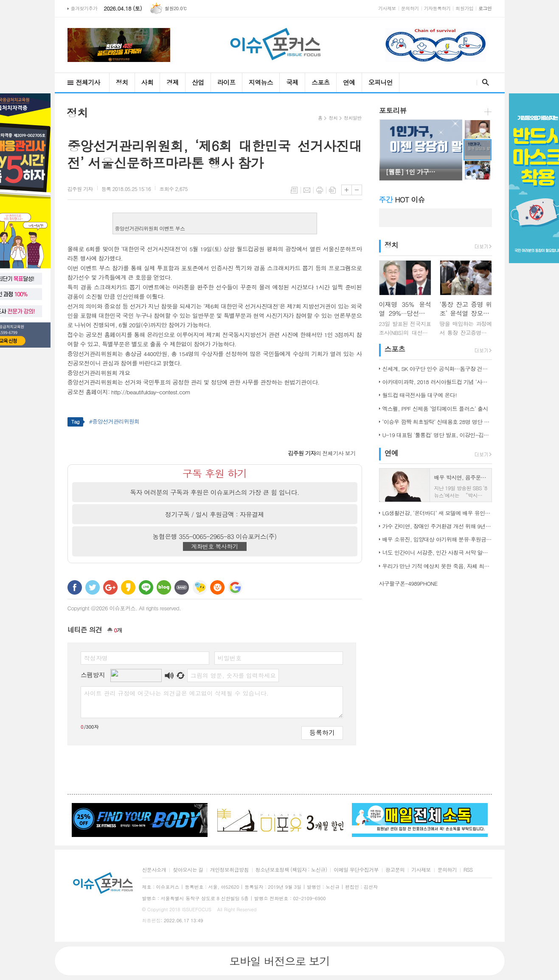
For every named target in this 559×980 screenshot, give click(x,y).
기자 (80, 189)
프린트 (320, 190)
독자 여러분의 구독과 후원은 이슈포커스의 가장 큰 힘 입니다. (215, 492)
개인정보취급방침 (229, 870)
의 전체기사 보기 (322, 453)
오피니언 (381, 82)
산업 (198, 82)
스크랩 (332, 190)
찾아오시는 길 (188, 870)
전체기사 (88, 82)
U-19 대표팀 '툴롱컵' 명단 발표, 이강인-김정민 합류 (437, 435)
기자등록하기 (437, 8)
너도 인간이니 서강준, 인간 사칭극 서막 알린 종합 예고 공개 (437, 552)
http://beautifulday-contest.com (151, 392)
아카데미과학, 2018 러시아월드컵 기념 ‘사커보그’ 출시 (437, 382)
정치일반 (353, 118)
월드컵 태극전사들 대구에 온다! (420, 395)
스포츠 (321, 82)
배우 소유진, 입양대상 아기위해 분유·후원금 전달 (437, 539)
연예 (349, 82)
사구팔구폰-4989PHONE (408, 583)
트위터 (93, 587)
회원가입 (464, 8)
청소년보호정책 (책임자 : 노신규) (291, 870)
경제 (173, 82)
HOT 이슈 (402, 199)
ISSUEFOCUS (197, 909)
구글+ (110, 587)
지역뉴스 (261, 82)
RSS (468, 870)
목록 (294, 190)
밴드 (182, 587)
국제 (292, 82)
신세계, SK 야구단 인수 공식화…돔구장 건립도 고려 (437, 369)
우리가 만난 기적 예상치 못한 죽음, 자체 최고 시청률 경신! (437, 566)
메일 (307, 190)
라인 (146, 587)
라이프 (226, 82)
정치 (122, 82)
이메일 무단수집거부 (356, 870)
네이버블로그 (164, 587)
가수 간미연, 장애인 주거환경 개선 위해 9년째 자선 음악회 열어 (437, 526)
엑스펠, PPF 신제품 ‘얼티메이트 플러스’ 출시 (435, 409)
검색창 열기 (484, 82)
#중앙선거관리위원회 (114, 421)
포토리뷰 (393, 110)
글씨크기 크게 (347, 190)
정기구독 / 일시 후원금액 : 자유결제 (215, 514)
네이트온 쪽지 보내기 (199, 587)
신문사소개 (154, 870)
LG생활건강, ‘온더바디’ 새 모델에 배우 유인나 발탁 (437, 513)
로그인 (485, 8)
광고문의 (395, 870)
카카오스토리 (128, 587)
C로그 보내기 (217, 587)
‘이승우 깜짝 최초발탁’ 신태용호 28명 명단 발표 (437, 422)
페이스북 (75, 587)
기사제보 (387, 8)
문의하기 (410, 8)
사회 (147, 82)
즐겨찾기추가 (84, 8)
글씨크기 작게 (357, 190)
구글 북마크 (235, 587)
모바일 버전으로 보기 (279, 961)
